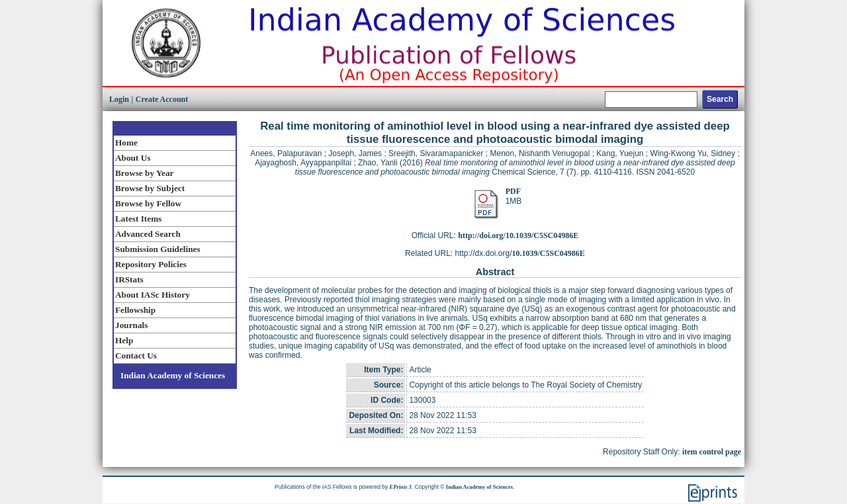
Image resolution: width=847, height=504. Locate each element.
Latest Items (138, 219)
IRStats (129, 279)
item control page (712, 452)
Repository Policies (151, 264)
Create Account (162, 99)
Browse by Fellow (148, 203)
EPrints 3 (401, 487)
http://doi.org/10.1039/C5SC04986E (518, 235)
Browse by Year (144, 173)
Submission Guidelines (158, 249)
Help (124, 340)
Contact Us (136, 356)
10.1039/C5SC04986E (549, 253)
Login (119, 99)
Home (126, 143)
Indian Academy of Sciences (173, 375)
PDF (513, 191)
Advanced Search (148, 234)
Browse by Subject (150, 188)
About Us (133, 158)
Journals (131, 325)
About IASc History (153, 295)
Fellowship (135, 310)
